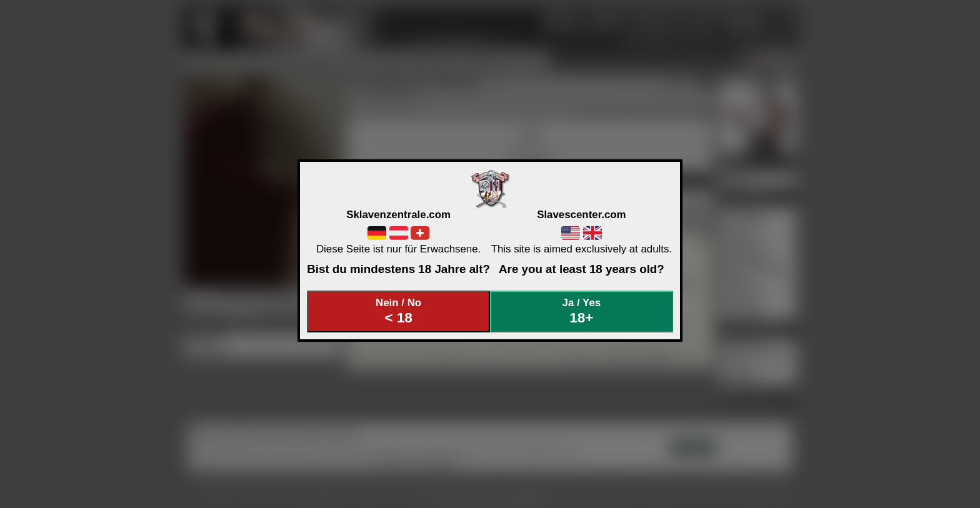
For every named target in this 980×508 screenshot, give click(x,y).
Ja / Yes (582, 311)
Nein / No (399, 311)
